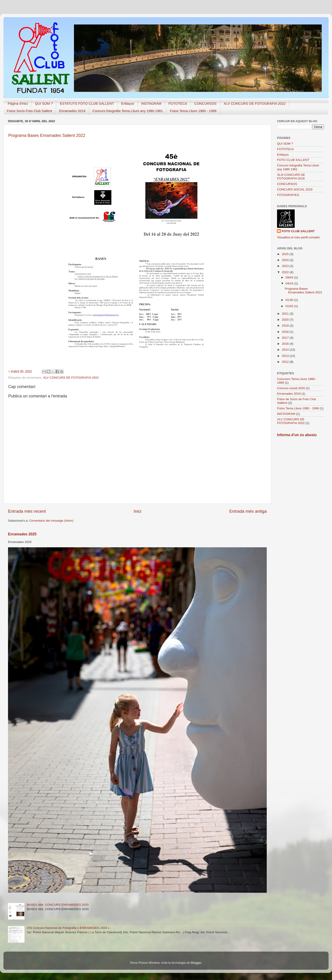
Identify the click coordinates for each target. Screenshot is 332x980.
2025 (286, 254)
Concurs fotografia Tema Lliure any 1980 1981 (128, 111)
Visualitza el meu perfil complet (298, 237)
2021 (286, 314)
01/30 (290, 300)
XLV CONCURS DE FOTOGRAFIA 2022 (255, 103)
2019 (286, 326)
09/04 (290, 277)
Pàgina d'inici (18, 103)
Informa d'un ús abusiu (297, 435)
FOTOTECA (178, 103)
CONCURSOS (205, 103)
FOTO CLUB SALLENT (293, 160)
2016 (286, 344)
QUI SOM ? (44, 103)
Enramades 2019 (72, 111)
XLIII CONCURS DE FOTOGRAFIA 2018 (291, 177)
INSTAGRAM (151, 103)
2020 (286, 320)
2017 (286, 338)
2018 (286, 332)
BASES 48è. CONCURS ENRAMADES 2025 (58, 905)
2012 (286, 362)
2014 (286, 350)
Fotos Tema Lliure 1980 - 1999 (193, 111)
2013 (286, 356)
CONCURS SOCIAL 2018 (295, 189)
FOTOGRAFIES (288, 195)
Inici (138, 511)
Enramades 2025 (22, 534)
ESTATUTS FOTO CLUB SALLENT (87, 103)
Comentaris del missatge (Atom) (51, 521)
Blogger (196, 963)
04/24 (290, 283)
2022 (286, 272)
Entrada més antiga (248, 511)
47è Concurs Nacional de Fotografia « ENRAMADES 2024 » (68, 928)
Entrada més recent (27, 511)
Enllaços (128, 103)
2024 (286, 260)
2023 (286, 266)
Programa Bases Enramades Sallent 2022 (304, 290)
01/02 (290, 306)
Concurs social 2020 (291, 388)
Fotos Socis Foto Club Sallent (30, 111)
